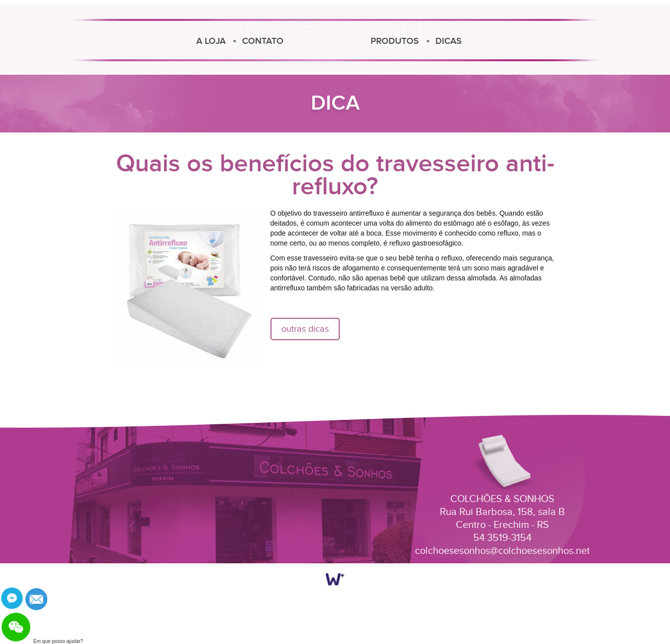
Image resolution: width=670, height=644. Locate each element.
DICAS (546, 41)
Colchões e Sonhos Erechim (329, 38)
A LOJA (118, 41)
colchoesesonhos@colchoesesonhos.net (502, 551)
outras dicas (305, 329)
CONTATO (170, 41)
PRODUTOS (492, 41)
